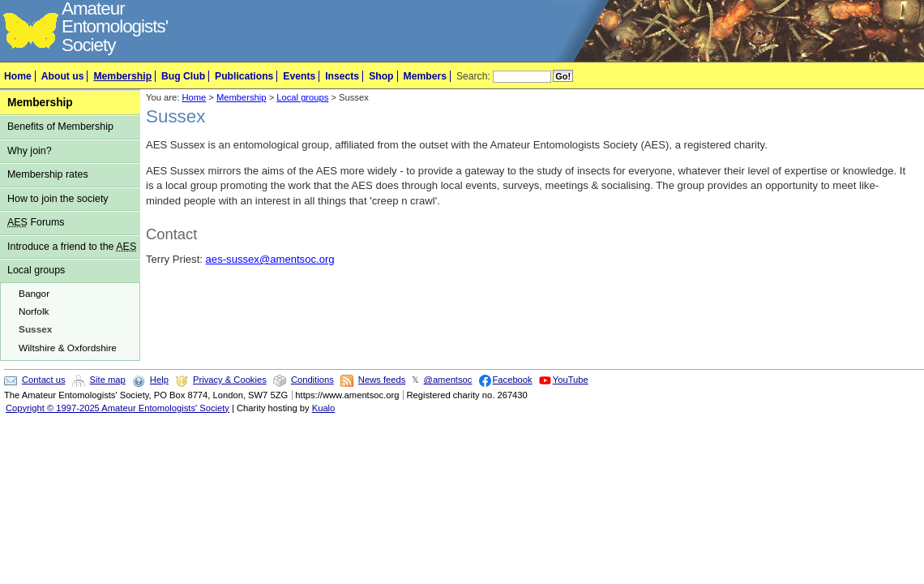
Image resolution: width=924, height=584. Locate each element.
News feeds (382, 380)
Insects (342, 76)
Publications (244, 76)
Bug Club (183, 76)
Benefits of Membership (60, 127)
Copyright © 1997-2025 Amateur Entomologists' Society (118, 408)
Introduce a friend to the (72, 247)
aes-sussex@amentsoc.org (270, 259)
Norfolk (34, 311)
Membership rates (48, 174)
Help (159, 380)
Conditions (312, 380)
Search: (473, 76)
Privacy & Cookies (230, 380)
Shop (381, 76)
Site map (108, 380)
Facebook (513, 380)
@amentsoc (448, 380)
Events (299, 76)
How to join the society (58, 199)
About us (63, 76)
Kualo (324, 408)
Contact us (43, 380)
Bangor (34, 294)
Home (18, 76)
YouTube (571, 380)
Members (425, 76)
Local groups (36, 270)
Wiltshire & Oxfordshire (68, 348)
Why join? (30, 151)
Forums (36, 222)
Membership (122, 76)
